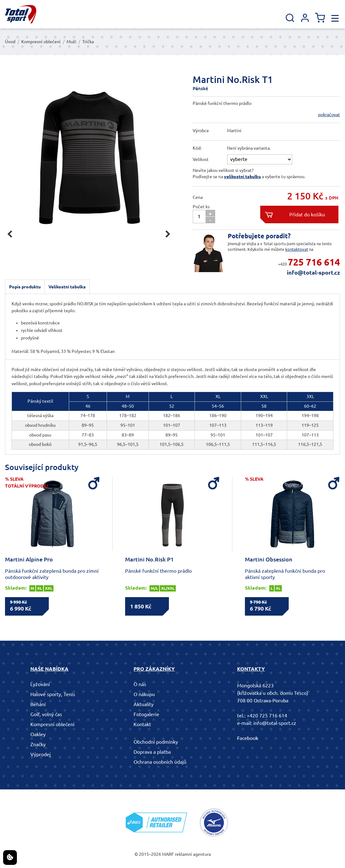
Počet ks (201, 207)
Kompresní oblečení (41, 42)
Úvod (10, 42)
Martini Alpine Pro (29, 559)
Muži (71, 42)
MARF (168, 854)
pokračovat (329, 115)
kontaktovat (297, 249)
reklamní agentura (193, 854)
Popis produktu (25, 287)
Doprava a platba (152, 752)
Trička (88, 42)
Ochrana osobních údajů (160, 762)
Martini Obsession (269, 559)
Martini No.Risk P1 (149, 559)
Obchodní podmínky (156, 742)
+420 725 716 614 (267, 716)
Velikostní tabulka (67, 287)
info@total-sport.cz (313, 272)
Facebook (248, 738)
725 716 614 (314, 262)
